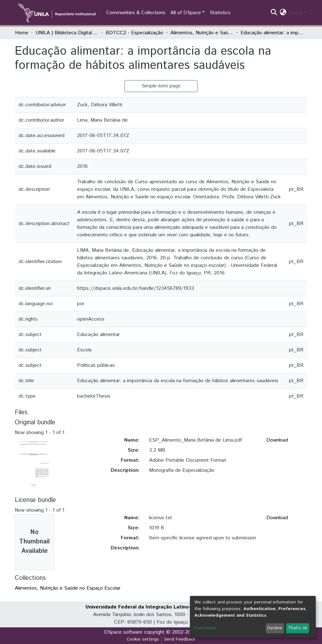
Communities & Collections (136, 13)
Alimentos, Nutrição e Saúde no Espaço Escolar (202, 33)
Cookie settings (143, 639)
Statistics (220, 13)
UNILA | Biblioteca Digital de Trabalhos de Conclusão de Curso (67, 33)
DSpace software (123, 632)
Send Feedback (180, 639)
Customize (205, 628)
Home (22, 33)
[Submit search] (274, 13)
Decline (275, 628)
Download (277, 440)
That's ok (297, 628)
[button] (283, 13)
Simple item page (161, 86)
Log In (296, 13)
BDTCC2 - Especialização (134, 33)
